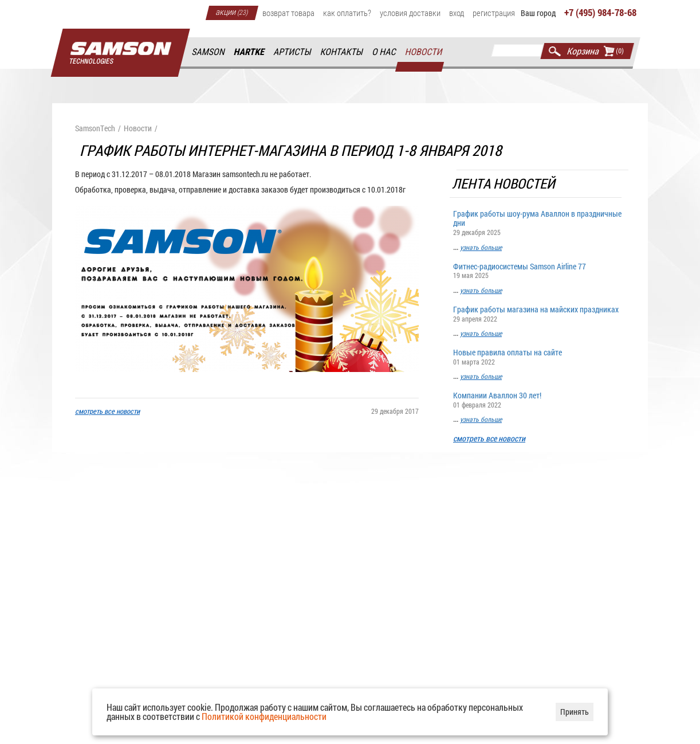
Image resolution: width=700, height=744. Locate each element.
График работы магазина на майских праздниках (539, 313)
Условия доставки (410, 13)
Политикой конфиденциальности (264, 716)
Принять (575, 712)
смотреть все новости (489, 439)
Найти (555, 51)
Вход (457, 13)
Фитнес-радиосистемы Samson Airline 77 (539, 270)
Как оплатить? (347, 13)
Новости (424, 52)
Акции (232, 11)
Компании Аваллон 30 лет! (539, 399)
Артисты (293, 52)
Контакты (342, 52)
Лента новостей (504, 184)
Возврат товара (288, 13)
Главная (120, 53)
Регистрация (494, 13)
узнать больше (481, 247)
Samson (209, 52)
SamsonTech (95, 129)
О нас (384, 52)
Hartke (250, 52)
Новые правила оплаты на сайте (539, 356)
